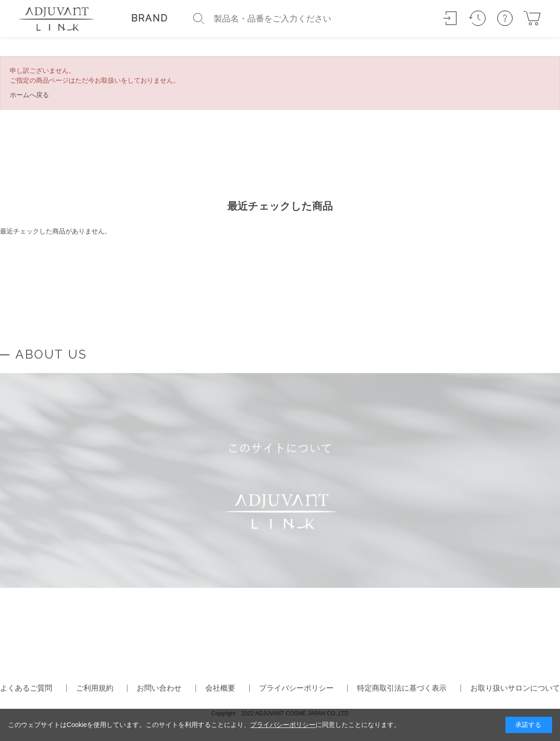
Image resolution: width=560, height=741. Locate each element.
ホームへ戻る (29, 95)
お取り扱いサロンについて (515, 688)
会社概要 (220, 688)
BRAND (150, 18)
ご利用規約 (95, 688)
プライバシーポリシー (296, 688)
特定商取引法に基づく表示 (402, 688)
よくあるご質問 (26, 688)
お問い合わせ (159, 688)
